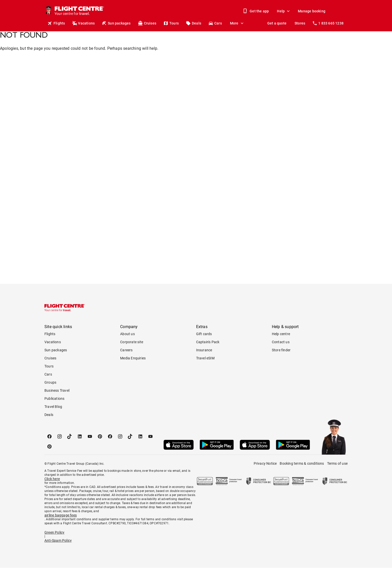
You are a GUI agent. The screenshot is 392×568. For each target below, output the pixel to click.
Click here (52, 479)
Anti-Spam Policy (58, 540)
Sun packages (116, 23)
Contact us (281, 342)
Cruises (147, 23)
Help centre (281, 334)
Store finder (281, 350)
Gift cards (204, 334)
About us (127, 334)
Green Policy (54, 532)
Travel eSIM (205, 358)
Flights (56, 23)
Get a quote (277, 23)
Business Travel (57, 390)
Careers (126, 350)
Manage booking (312, 11)
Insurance (204, 350)
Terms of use (337, 463)
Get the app (256, 11)
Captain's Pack (208, 342)
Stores (300, 23)
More (237, 23)
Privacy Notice (265, 463)
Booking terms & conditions (302, 463)
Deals (193, 23)
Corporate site (132, 342)
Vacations (83, 23)
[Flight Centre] (79, 11)
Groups (50, 382)
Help (284, 11)
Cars (215, 23)
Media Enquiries (133, 358)
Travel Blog (53, 407)
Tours (171, 23)
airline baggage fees (61, 515)
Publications (54, 399)
